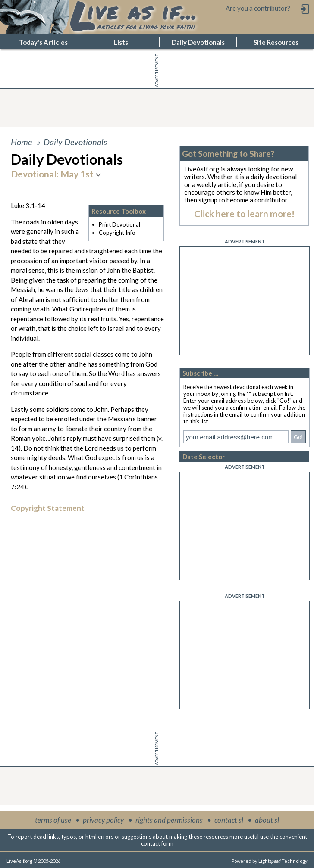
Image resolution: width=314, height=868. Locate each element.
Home (21, 142)
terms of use (53, 820)
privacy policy (103, 820)
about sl (267, 820)
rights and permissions (169, 820)
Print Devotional (119, 224)
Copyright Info (117, 233)
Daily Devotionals (198, 42)
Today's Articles (43, 42)
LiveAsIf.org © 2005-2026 (33, 861)
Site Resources (276, 42)
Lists (121, 42)
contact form (157, 843)
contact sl (229, 820)
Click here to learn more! (244, 213)
